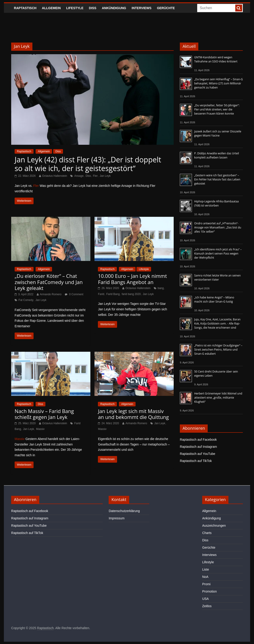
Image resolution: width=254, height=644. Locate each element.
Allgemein (51, 8)
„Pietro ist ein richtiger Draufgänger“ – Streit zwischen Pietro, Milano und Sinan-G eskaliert (218, 350)
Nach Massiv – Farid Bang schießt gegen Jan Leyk (44, 414)
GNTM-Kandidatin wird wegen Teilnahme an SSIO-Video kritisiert (216, 59)
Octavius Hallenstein (55, 176)
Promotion (209, 591)
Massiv (40, 429)
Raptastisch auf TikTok (196, 461)
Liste (206, 569)
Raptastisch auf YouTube (198, 454)
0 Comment (74, 294)
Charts (207, 533)
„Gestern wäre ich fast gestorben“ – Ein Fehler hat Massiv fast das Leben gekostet (217, 179)
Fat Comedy (26, 300)
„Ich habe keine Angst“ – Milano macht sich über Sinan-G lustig (214, 299)
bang (161, 288)
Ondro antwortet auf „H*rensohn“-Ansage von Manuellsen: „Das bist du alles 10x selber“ (218, 227)
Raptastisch (25, 8)
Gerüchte (166, 8)
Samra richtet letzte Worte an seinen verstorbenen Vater (217, 278)
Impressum (117, 518)
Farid (101, 294)
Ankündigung (114, 8)
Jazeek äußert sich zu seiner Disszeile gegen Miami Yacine (218, 133)
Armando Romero (51, 294)
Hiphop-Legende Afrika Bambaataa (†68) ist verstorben (216, 203)
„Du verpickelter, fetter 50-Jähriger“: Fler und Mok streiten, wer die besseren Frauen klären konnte (217, 109)
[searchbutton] (239, 8)
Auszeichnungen (214, 526)
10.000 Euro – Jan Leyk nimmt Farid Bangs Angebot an (132, 279)
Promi (206, 584)
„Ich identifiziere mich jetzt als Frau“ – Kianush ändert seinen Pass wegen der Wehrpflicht (218, 254)
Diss (93, 8)
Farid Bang (113, 294)
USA (206, 599)
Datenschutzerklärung (124, 511)
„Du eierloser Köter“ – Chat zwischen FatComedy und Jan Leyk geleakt (49, 282)
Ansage (79, 176)
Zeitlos (207, 606)
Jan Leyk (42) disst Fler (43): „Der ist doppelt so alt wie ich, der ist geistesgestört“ (88, 164)
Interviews (142, 8)
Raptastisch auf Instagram (198, 447)
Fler (95, 176)
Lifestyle (75, 8)
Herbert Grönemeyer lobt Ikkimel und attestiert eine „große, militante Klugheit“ (218, 398)
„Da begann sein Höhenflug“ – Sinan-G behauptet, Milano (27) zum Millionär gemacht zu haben (219, 83)
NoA (205, 577)
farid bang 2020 (131, 294)
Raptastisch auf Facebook (198, 440)
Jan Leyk (105, 176)
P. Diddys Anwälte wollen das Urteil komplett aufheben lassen (217, 155)
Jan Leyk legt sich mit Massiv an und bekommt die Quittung (133, 414)
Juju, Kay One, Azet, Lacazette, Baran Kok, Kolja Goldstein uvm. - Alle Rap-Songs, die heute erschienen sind (217, 323)
